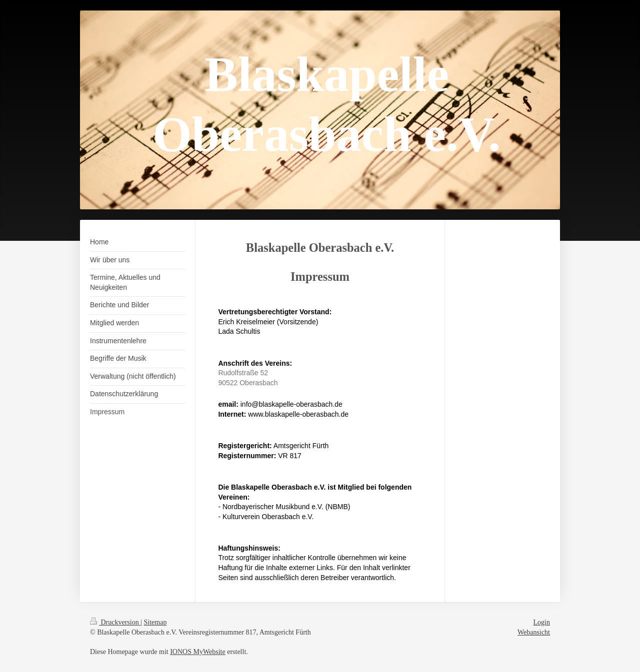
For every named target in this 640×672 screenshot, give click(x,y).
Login (542, 622)
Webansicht (534, 632)
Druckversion (115, 622)
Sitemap (155, 622)
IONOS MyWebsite (197, 652)
